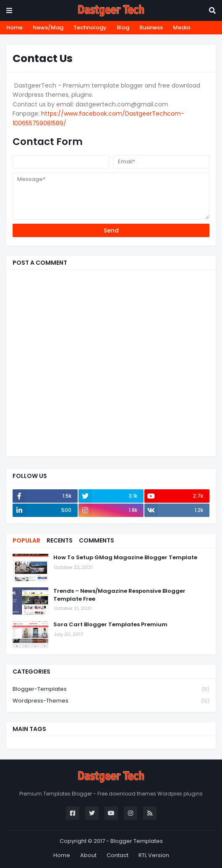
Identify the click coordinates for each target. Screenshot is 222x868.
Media (182, 27)
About (88, 855)
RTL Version (154, 855)
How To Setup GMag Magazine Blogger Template (125, 558)
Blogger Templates (137, 841)
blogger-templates (111, 689)
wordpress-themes (111, 701)
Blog (123, 27)
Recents (60, 540)
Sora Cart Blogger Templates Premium (110, 625)
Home (14, 27)
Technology (90, 27)
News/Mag (48, 27)
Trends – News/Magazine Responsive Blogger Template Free (119, 595)
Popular (26, 540)
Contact (118, 855)
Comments (97, 540)
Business (151, 27)
